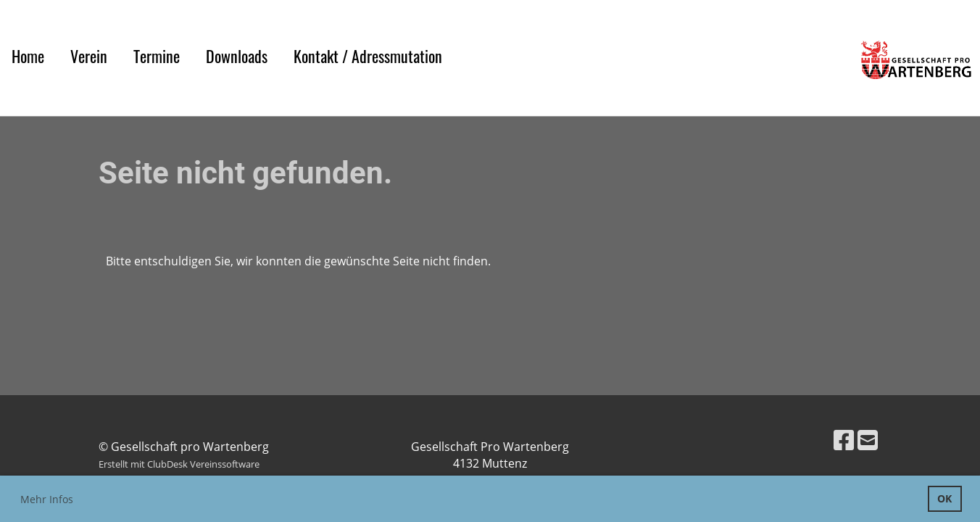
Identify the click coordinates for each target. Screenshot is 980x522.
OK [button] (944, 498)
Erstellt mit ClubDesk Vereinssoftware (179, 464)
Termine (157, 56)
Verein (89, 56)
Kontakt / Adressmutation (368, 56)
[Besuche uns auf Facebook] (844, 440)
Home (28, 56)
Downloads (237, 56)
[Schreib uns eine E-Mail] (868, 440)
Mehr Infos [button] (47, 499)
